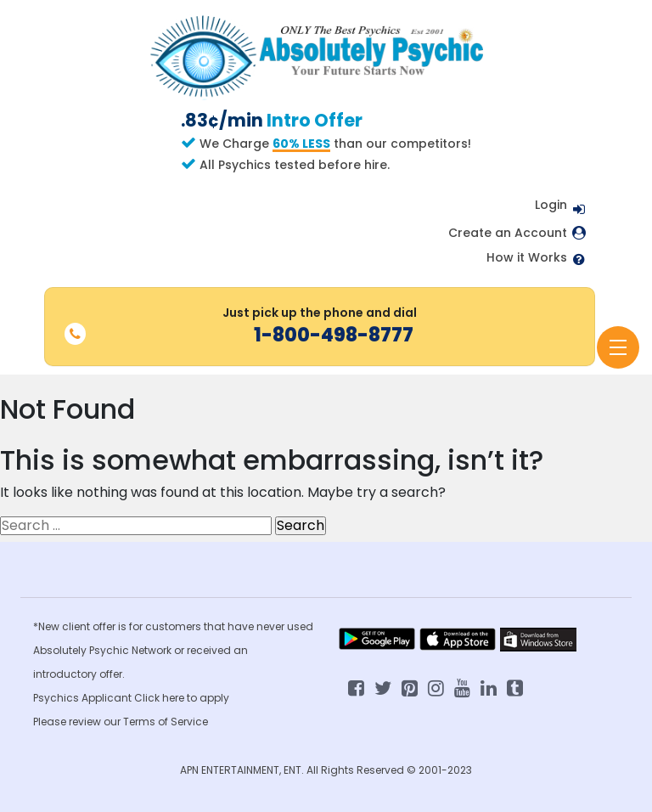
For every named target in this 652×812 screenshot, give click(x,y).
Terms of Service (166, 722)
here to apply (196, 698)
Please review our (78, 722)
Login (551, 205)
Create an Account (508, 233)
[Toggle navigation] (618, 347)
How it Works (527, 258)
